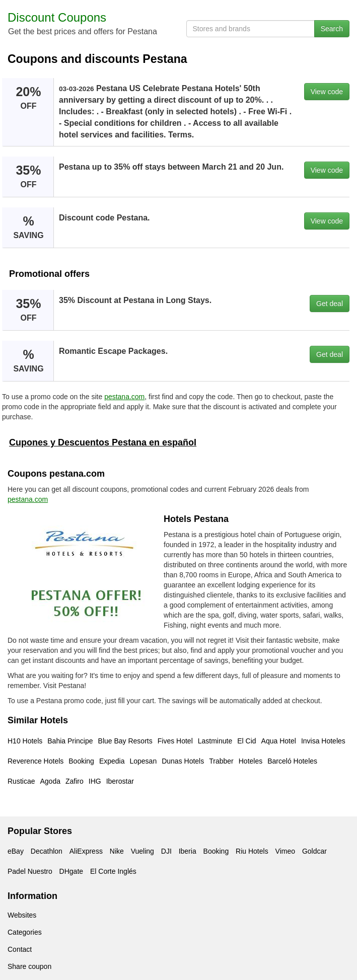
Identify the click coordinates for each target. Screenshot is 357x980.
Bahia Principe (70, 741)
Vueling (142, 851)
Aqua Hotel (279, 741)
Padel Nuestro (30, 871)
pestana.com (124, 397)
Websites (22, 915)
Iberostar (120, 781)
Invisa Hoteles (323, 741)
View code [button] (327, 92)
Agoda (50, 781)
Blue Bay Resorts (125, 741)
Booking (81, 761)
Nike (117, 851)
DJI (166, 851)
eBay (16, 851)
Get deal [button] (330, 304)
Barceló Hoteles (292, 761)
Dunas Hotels (183, 761)
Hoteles (251, 761)
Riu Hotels (252, 851)
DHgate (71, 871)
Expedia (112, 761)
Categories (25, 932)
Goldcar (314, 851)
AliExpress (86, 851)
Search (332, 29)
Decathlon (47, 851)
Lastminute (215, 741)
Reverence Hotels (35, 761)
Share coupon (29, 966)
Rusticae (21, 781)
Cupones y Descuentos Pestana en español (103, 442)
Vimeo (285, 851)
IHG (95, 781)
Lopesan (143, 761)
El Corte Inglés (113, 871)
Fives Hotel (175, 741)
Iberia (188, 851)
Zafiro (75, 781)
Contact (20, 949)
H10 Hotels (25, 741)
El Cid (246, 741)
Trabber (221, 761)
